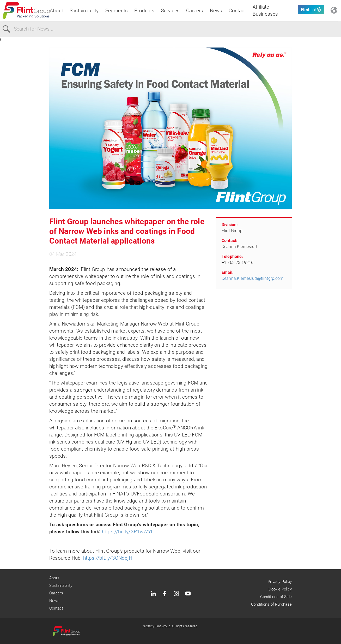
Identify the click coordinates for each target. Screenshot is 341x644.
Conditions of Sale (276, 597)
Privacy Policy (280, 582)
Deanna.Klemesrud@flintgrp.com (253, 278)
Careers (195, 11)
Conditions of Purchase (271, 604)
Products (144, 11)
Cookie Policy (280, 589)
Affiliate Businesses (265, 10)
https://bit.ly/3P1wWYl (127, 532)
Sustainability (84, 11)
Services (170, 11)
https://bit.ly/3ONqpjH (108, 558)
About (56, 11)
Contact (237, 11)
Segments (117, 11)
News (216, 11)
